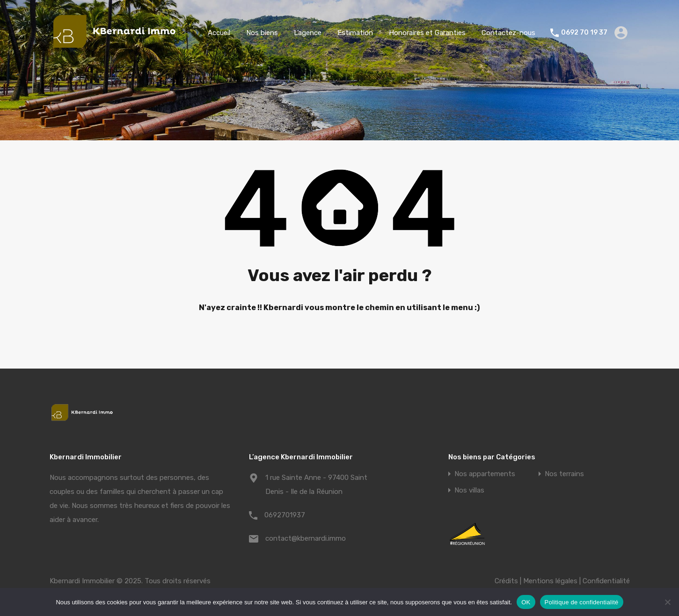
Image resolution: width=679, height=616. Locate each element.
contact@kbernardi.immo (306, 538)
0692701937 (285, 515)
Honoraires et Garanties (427, 33)
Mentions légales (550, 581)
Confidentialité (606, 581)
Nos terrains (564, 474)
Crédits (506, 581)
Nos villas (469, 490)
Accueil (219, 33)
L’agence (308, 33)
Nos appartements (485, 474)
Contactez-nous (508, 33)
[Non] (667, 603)
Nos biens (262, 33)
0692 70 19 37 (584, 33)
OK (526, 602)
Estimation (355, 33)
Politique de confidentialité (582, 602)
